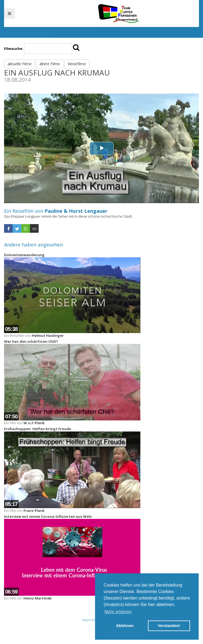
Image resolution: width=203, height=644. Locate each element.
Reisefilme (77, 64)
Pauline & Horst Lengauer (76, 211)
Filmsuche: (14, 49)
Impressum (91, 620)
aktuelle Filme (20, 64)
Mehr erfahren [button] (118, 612)
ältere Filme (50, 64)
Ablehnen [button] (125, 626)
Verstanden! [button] (169, 626)
